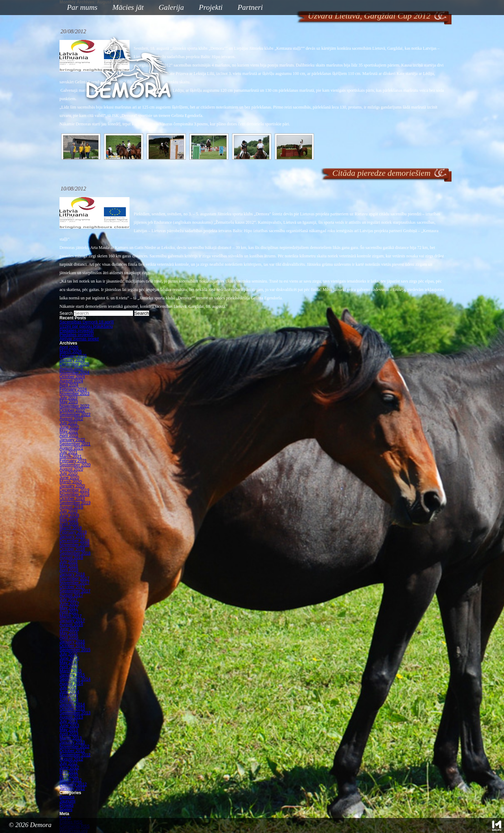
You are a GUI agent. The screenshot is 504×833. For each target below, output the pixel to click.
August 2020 (71, 469)
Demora (67, 797)
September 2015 (75, 650)
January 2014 (72, 704)
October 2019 (72, 499)
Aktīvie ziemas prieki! (79, 339)
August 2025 (71, 368)
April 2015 (69, 667)
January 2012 (72, 789)
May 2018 (69, 566)
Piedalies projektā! (77, 331)
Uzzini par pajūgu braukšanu (86, 326)
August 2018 (71, 557)
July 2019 (68, 511)
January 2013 (72, 742)
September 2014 (75, 679)
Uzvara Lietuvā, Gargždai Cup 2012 (369, 16)
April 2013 (69, 734)
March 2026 (71, 352)
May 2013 (69, 730)
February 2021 (73, 461)
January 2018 (72, 574)
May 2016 (69, 633)
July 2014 (68, 688)
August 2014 (71, 683)
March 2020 (71, 482)
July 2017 (68, 599)
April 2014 (69, 700)
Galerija (171, 7)
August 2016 (71, 625)
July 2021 (68, 452)
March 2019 (71, 528)
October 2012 (72, 751)
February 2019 (73, 532)
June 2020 (69, 478)
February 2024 (73, 389)
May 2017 (69, 608)
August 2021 (71, 448)
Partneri (250, 7)
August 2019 (71, 507)
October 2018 (72, 549)
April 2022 (69, 436)
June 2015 (69, 658)
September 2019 (75, 503)
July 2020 (68, 473)
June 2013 (69, 726)
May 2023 (69, 402)
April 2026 (69, 347)
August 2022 (71, 419)
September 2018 (75, 553)
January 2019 (72, 536)
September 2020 (75, 465)
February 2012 (73, 784)
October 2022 (72, 410)
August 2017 (71, 595)
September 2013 (75, 713)
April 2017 (69, 612)
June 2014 (69, 692)
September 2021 (75, 444)
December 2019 (74, 490)
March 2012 (71, 780)
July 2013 (68, 721)
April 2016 (69, 637)
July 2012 (68, 763)
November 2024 (74, 373)
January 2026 (72, 360)
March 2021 (71, 457)
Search (66, 313)
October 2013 (72, 709)
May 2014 (69, 696)
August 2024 (71, 381)
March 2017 (71, 616)
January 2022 (72, 440)
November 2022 (74, 406)
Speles (66, 810)
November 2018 (74, 545)
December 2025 (74, 364)
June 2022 (69, 427)
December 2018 (74, 541)
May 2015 (69, 662)
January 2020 (72, 486)
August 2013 (71, 717)
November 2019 (74, 494)
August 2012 (71, 759)
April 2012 (69, 776)
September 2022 (75, 415)
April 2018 (69, 570)
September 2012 (75, 755)
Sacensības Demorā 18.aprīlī (87, 322)
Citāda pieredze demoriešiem (381, 173)
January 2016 (72, 641)
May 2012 (69, 772)
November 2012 (74, 747)
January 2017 (72, 620)
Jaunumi (67, 801)
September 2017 (75, 591)
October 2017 (72, 587)
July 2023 (68, 398)
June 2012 (69, 768)
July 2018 (68, 562)
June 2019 (69, 515)
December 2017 (74, 578)
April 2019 (69, 524)
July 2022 (68, 423)
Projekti (208, 8)
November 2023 (74, 394)
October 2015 (72, 646)
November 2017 (74, 583)
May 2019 (69, 520)
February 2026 (73, 356)
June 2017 (69, 604)
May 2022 (69, 431)
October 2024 (72, 377)
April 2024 (69, 385)
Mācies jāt (125, 8)
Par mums (79, 8)
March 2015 (71, 671)
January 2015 (72, 675)
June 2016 (69, 629)
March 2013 (71, 738)
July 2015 (68, 654)
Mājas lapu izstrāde (497, 826)
